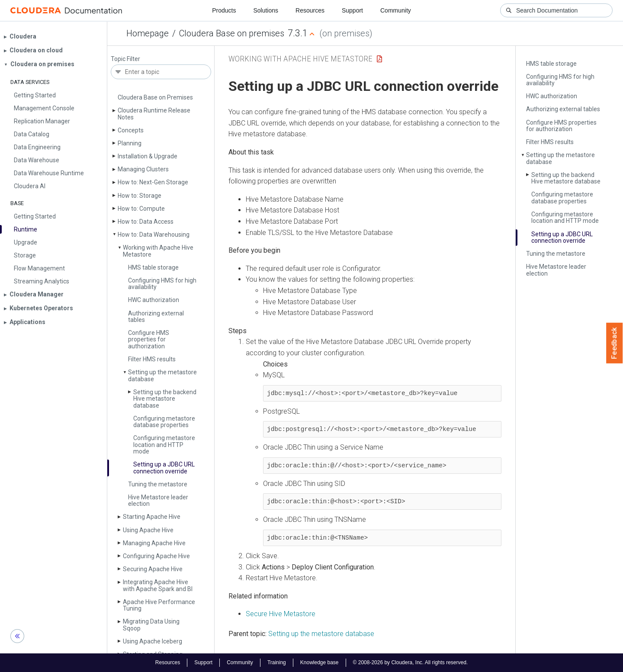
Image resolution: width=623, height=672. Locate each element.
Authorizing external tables (156, 317)
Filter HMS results (152, 359)
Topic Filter (125, 59)
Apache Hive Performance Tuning (159, 605)
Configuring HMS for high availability (162, 284)
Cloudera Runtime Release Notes (154, 114)
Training (277, 662)
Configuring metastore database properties (164, 422)
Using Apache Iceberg (153, 641)
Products (224, 10)
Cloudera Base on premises (232, 33)
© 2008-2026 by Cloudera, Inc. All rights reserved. (411, 662)
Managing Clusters (143, 169)
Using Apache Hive (148, 530)
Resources (310, 10)
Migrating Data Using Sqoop (151, 625)
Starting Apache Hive (152, 517)
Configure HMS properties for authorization (149, 339)
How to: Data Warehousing (154, 235)
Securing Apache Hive (153, 569)
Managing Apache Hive (154, 543)
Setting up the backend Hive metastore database (165, 399)
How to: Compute (141, 209)
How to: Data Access (146, 222)
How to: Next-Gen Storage (153, 182)
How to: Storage (140, 196)
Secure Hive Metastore (281, 614)
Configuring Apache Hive (156, 556)
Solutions (266, 10)
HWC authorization (154, 300)
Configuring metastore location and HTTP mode (164, 445)
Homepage (148, 33)
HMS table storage (153, 267)
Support (352, 10)
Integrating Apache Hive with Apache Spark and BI (158, 585)
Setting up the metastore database (162, 375)
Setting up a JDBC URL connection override (164, 468)
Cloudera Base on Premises (155, 97)
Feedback (615, 343)
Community (396, 10)
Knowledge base (320, 662)
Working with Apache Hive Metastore (158, 251)
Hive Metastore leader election (158, 500)
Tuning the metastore (158, 484)
